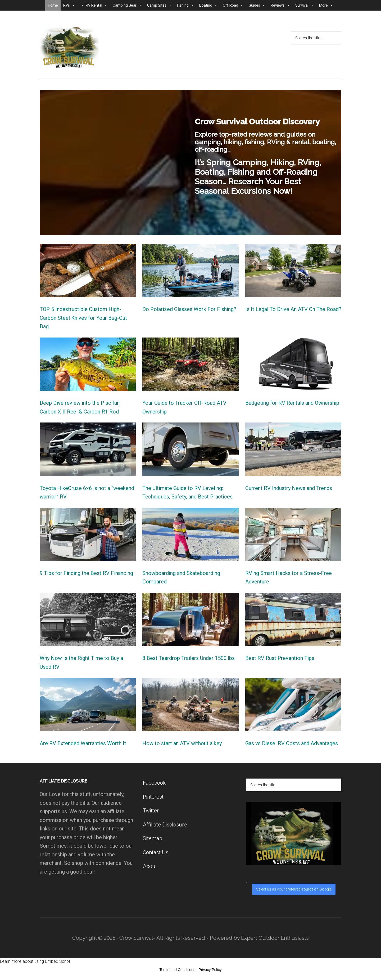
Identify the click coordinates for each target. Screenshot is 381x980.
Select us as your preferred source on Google (294, 889)
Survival (305, 5)
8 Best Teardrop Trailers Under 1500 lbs (189, 658)
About (150, 866)
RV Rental (97, 5)
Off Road (233, 5)
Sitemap (153, 838)
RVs (69, 5)
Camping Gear (127, 5)
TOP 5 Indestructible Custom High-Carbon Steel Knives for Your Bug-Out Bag (83, 318)
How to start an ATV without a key (182, 743)
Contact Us (156, 852)
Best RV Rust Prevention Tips (280, 658)
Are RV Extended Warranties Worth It (83, 743)
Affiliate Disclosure (165, 825)
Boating (208, 5)
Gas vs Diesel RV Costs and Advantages (292, 743)
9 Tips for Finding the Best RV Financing (86, 573)
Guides (257, 5)
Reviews (280, 5)
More (326, 5)
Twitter (151, 811)
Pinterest (153, 797)
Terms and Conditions (177, 970)
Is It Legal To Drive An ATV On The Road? (293, 309)
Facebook (154, 783)
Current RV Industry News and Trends (289, 488)
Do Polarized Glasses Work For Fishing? (189, 309)
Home (53, 5)
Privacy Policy (210, 970)
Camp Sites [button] (159, 5)
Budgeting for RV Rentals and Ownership (292, 403)
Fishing (185, 5)
